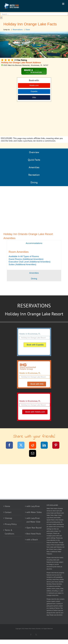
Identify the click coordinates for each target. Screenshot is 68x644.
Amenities (34, 167)
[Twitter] (22, 446)
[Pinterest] (57, 446)
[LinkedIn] (46, 446)
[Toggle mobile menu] (63, 4)
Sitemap (8, 518)
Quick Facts (34, 160)
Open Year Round (34, 528)
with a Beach (32, 540)
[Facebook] (11, 446)
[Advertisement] (34, 119)
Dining (34, 182)
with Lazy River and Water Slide (33, 520)
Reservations (18, 29)
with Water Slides (34, 512)
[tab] (34, 243)
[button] (24, 256)
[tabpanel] (34, 258)
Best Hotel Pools (34, 534)
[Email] (34, 454)
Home (7, 506)
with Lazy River (33, 506)
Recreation (34, 175)
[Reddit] (34, 446)
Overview (34, 152)
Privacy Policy (11, 524)
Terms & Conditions (10, 532)
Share (28, 29)
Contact (8, 512)
